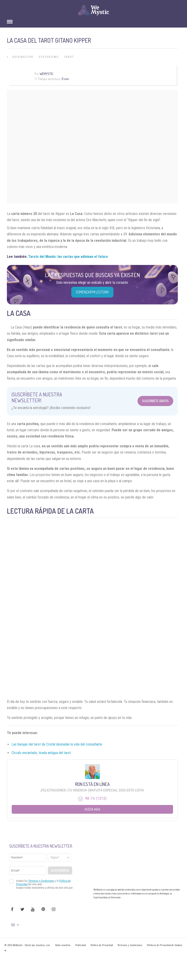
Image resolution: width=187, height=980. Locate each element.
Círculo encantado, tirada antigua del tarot (41, 753)
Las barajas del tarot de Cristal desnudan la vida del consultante (57, 744)
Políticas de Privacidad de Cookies (165, 945)
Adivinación (23, 57)
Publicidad (81, 945)
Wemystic (46, 74)
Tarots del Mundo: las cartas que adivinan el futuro (68, 257)
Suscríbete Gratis (155, 401)
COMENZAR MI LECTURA (92, 292)
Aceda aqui (92, 809)
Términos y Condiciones (130, 945)
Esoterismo (49, 57)
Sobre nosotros (63, 945)
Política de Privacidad (102, 945)
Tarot (69, 57)
